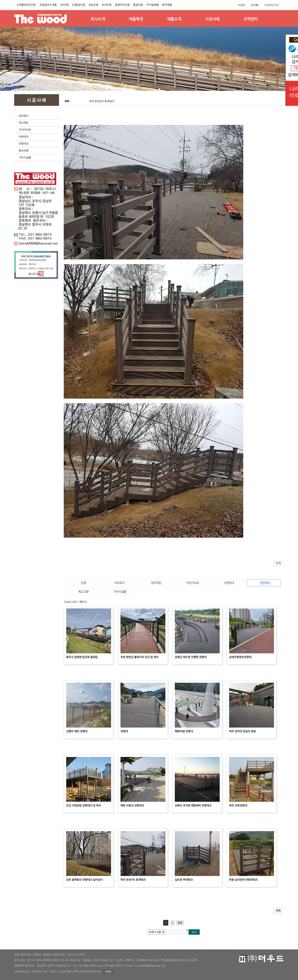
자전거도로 (25, 130)
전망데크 (24, 144)
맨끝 (180, 923)
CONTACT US (271, 5)
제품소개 (174, 19)
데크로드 (24, 116)
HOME (242, 5)
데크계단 (24, 123)
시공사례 (212, 19)
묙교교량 (24, 151)
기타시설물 (25, 158)
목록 (278, 911)
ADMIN (255, 5)
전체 (83, 583)
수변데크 (24, 137)
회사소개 (98, 19)
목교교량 (83, 592)
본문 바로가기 (0, 0)
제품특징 (136, 19)
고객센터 (250, 19)
